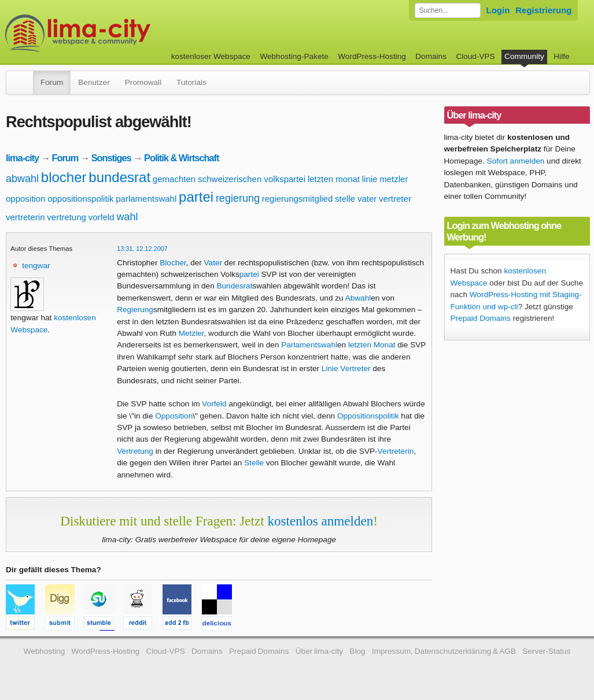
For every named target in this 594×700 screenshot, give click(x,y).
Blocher (173, 263)
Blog (357, 651)
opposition (25, 199)
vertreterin (25, 217)
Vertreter (355, 368)
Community (524, 56)
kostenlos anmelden (320, 521)
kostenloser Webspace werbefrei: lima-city (121, 33)
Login (498, 10)
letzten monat (334, 179)
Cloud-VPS (475, 56)
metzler (394, 179)
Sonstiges (111, 158)
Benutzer (94, 82)
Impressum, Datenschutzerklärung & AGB (444, 651)
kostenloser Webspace (211, 56)
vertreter (395, 199)
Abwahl (358, 298)
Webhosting (45, 651)
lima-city (22, 158)
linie (370, 179)
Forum (52, 82)
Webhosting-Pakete (294, 56)
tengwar (36, 266)
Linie (330, 368)
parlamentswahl (146, 199)
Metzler (191, 333)
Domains (431, 56)
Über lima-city (319, 651)
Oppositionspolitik (368, 416)
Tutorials (191, 82)
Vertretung (135, 451)
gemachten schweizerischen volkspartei (229, 179)
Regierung (135, 310)
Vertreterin (396, 451)
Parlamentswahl (309, 345)
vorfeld (102, 217)
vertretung (67, 217)
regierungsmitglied (298, 199)
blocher (64, 177)
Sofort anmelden (516, 161)
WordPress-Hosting (372, 56)
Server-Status (546, 651)
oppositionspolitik (80, 199)
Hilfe (561, 56)
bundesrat (119, 177)
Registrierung (543, 10)
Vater (213, 263)
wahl (127, 217)
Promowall (143, 82)
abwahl (22, 179)
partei (196, 197)
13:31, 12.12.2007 (142, 249)
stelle (345, 199)
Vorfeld (214, 404)
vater (367, 199)
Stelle (254, 463)
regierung (238, 198)
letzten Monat (372, 345)
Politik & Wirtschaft (181, 158)
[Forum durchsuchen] (448, 10)
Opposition (174, 416)
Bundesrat (234, 286)
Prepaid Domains (481, 318)
